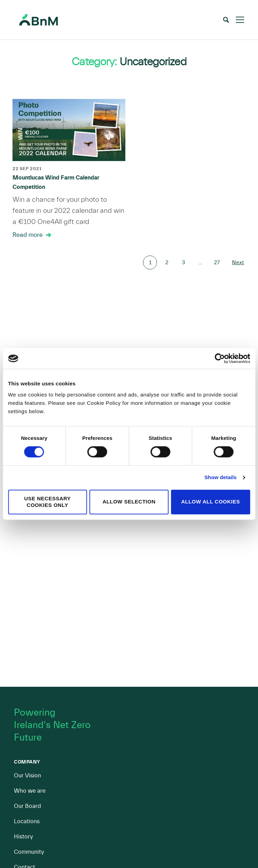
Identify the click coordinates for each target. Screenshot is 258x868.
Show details (221, 478)
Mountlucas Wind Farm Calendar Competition (56, 182)
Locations (27, 821)
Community (29, 852)
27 (217, 262)
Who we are (30, 791)
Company (27, 762)
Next (238, 262)
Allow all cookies (211, 502)
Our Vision (27, 775)
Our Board (27, 806)
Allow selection (129, 502)
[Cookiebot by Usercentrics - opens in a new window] (220, 358)
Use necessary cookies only (48, 502)
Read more (28, 235)
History (23, 837)
